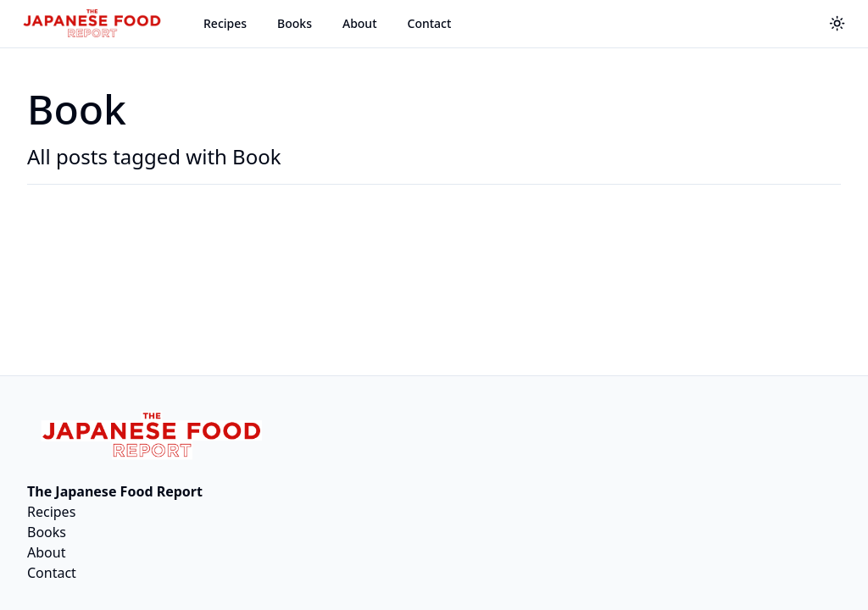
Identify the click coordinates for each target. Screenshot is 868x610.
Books (295, 23)
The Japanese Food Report (115, 491)
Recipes (225, 23)
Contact (430, 23)
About (360, 23)
